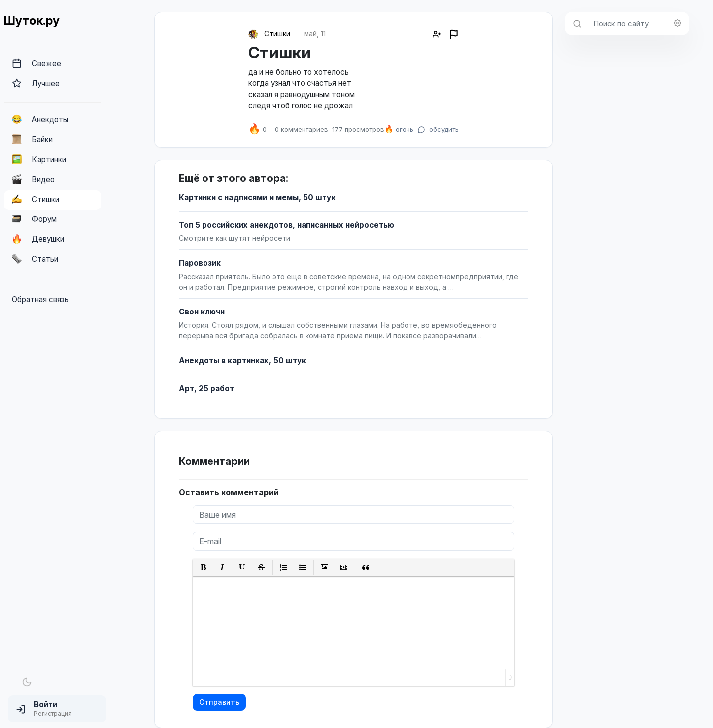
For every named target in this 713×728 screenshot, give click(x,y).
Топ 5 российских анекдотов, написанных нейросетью (286, 225)
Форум (34, 219)
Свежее (37, 63)
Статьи (35, 259)
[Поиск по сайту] (638, 24)
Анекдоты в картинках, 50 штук (242, 361)
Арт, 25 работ (206, 388)
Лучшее (36, 83)
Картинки (39, 159)
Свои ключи (202, 312)
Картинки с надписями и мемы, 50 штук (257, 197)
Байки (32, 139)
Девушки (38, 239)
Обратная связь (40, 299)
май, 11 (315, 34)
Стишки (36, 199)
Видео (33, 179)
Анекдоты (40, 119)
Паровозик (200, 263)
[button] (57, 709)
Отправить (219, 702)
